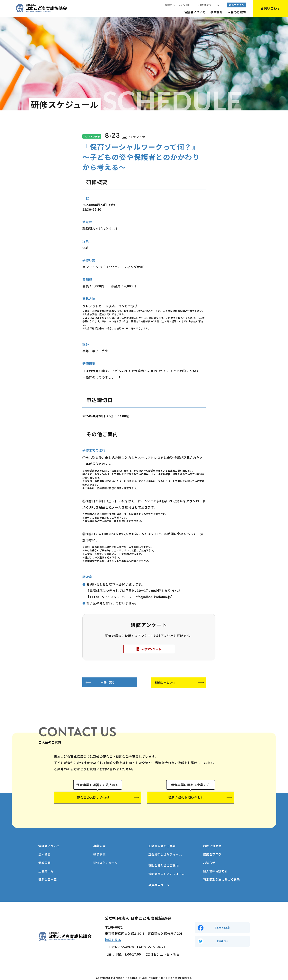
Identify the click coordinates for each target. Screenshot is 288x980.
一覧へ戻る (107, 683)
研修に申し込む (166, 683)
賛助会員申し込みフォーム (167, 868)
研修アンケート (151, 649)
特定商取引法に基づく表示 (221, 873)
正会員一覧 (46, 865)
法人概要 (44, 848)
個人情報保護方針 (215, 865)
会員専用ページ (159, 879)
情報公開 (44, 857)
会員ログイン (236, 5)
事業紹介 (217, 12)
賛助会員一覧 (48, 873)
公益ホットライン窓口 (178, 5)
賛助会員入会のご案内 (164, 859)
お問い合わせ (212, 840)
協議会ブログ (212, 848)
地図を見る (113, 934)
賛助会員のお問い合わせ (191, 798)
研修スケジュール (209, 5)
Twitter (222, 936)
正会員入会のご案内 (162, 840)
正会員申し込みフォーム (165, 848)
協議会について (195, 12)
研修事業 (99, 848)
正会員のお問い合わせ (98, 798)
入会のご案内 (237, 12)
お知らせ (209, 857)
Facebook (222, 921)
